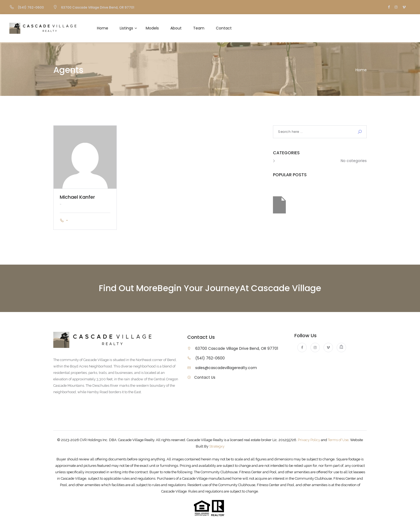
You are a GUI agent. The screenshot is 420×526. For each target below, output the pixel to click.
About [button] (176, 28)
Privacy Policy (309, 440)
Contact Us (205, 377)
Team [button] (199, 28)
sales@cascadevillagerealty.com (226, 368)
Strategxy (217, 446)
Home (361, 70)
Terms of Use (338, 440)
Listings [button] (126, 28)
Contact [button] (224, 28)
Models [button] (152, 28)
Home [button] (103, 28)
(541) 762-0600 (210, 358)
